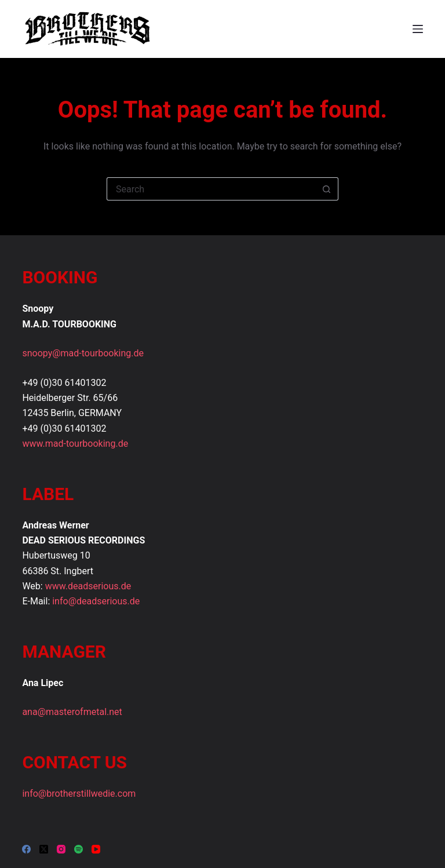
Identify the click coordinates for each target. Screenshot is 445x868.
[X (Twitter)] (44, 849)
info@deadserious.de (96, 601)
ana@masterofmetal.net (72, 712)
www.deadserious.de (88, 586)
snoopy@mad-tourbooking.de (83, 353)
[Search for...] (211, 189)
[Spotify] (79, 849)
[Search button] (327, 189)
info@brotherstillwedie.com (79, 794)
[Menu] (418, 29)
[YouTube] (96, 849)
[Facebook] (26, 849)
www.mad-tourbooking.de (75, 444)
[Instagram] (61, 849)
